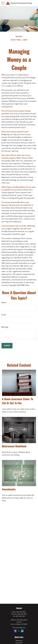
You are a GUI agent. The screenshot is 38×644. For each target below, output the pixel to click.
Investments (9, 489)
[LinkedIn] (22, 631)
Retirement (19, 641)
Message (5, 327)
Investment (19, 643)
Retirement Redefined (14, 446)
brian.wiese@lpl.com (19, 628)
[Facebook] (15, 631)
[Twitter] (19, 631)
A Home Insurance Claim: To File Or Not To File (18, 401)
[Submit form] (7, 346)
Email (4, 315)
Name (4, 303)
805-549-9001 (21, 612)
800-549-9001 (22, 614)
